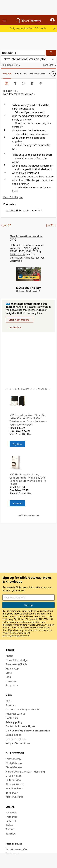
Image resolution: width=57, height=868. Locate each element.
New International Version (26, 236)
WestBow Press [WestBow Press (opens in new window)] (14, 788)
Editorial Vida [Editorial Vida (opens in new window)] (13, 780)
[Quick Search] (23, 53)
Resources (21, 73)
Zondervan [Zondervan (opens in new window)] (12, 793)
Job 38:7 (11, 210)
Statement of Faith (16, 664)
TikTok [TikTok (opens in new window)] (9, 825)
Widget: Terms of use (18, 743)
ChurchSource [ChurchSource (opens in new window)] (14, 767)
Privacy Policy (9, 633)
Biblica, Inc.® (17, 254)
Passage (7, 73)
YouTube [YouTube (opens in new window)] (11, 834)
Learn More (15, 327)
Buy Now (17, 444)
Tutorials (11, 705)
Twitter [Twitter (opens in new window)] (10, 829)
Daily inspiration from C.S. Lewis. (28, 28)
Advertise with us (16, 714)
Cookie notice (14, 735)
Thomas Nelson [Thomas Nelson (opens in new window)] (15, 784)
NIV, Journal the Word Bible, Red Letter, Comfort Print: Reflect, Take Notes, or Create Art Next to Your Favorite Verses (28, 420)
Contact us (12, 718)
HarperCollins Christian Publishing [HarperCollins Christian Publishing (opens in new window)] (25, 772)
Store (9, 673)
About (9, 656)
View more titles (28, 516)
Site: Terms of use (16, 739)
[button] (52, 20)
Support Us (12, 685)
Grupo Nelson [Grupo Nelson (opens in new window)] (14, 776)
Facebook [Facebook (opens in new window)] (11, 813)
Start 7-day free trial (19, 320)
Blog (8, 677)
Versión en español (17, 849)
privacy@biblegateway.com (16, 636)
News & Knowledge (17, 660)
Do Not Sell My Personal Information (28, 731)
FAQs (9, 701)
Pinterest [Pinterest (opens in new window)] (11, 821)
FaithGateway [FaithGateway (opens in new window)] (14, 759)
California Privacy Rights (21, 726)
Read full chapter (13, 197)
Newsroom (12, 681)
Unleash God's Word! (28, 291)
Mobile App (12, 669)
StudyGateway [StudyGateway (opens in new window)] (14, 763)
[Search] (51, 53)
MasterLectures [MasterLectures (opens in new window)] (15, 797)
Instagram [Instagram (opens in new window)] (12, 817)
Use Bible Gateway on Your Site (23, 709)
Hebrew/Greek (37, 73)
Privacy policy (14, 722)
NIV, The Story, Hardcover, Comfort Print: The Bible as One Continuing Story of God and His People (28, 479)
